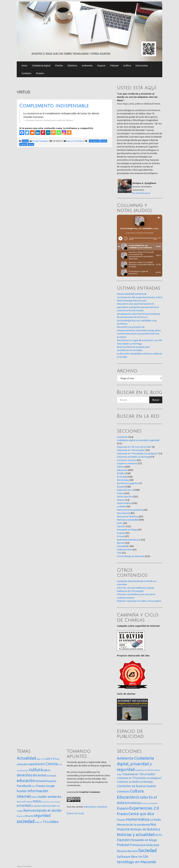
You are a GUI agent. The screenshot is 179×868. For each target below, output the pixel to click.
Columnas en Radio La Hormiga (133, 457)
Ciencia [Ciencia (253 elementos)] (52, 764)
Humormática (124, 503)
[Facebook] (22, 133)
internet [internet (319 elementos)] (24, 796)
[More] (69, 133)
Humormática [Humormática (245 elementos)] (138, 819)
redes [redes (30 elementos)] (20, 811)
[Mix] (53, 133)
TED (119, 553)
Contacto (26, 73)
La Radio (121, 506)
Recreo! (121, 543)
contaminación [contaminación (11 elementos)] (23, 771)
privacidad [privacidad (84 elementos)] (24, 806)
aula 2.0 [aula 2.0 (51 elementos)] (50, 759)
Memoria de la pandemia (130, 510)
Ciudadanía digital (41, 66)
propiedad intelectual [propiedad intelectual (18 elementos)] (41, 806)
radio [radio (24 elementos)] (54, 806)
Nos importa (124, 513)
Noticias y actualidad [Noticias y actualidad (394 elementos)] (136, 835)
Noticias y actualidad (128, 520)
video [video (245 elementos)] (54, 822)
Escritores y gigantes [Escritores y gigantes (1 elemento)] (150, 803)
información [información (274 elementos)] (38, 791)
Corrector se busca (127, 460)
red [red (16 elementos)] (58, 806)
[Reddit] (32, 133)
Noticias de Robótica (128, 516)
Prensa (121, 536)
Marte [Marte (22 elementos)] (34, 797)
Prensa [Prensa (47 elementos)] (135, 845)
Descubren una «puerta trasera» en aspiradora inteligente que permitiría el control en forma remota (138, 307)
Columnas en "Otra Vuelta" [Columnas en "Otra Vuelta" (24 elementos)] (139, 774)
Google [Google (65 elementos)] (50, 786)
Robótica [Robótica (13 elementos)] (21, 816)
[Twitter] (27, 133)
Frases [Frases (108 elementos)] (41, 786)
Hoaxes (121, 500)
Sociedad (122, 546)
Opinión (121, 526)
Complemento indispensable (54, 106)
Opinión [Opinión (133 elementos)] (123, 840)
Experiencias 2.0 (126, 490)
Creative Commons (127, 463)
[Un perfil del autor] (141, 193)
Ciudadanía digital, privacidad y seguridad (138, 440)
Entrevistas (142, 66)
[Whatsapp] (59, 133)
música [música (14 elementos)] (29, 802)
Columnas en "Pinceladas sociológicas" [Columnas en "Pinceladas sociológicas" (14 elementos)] (140, 778)
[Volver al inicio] (75, 813)
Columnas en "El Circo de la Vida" (134, 447)
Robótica (72, 66)
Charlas (59, 66)
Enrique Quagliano (40, 141)
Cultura (121, 467)
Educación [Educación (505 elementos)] (126, 797)
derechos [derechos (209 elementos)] (24, 775)
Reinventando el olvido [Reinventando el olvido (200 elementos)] (42, 810)
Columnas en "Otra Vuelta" (131, 450)
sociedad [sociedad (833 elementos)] (26, 821)
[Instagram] (64, 133)
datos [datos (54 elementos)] (47, 770)
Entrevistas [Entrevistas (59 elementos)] (133, 803)
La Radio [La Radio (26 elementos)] (155, 820)
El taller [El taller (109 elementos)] (142, 797)
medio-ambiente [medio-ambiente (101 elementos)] (49, 797)
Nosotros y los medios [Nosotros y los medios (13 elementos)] (51, 802)
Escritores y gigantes (128, 483)
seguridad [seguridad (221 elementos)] (42, 815)
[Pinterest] (43, 133)
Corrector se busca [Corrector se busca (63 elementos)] (131, 786)
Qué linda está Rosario (129, 540)
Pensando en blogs (127, 530)
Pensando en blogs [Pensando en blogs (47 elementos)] (144, 840)
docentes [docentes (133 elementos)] (40, 775)
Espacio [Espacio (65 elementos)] (51, 781)
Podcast (121, 533)
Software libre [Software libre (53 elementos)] (127, 857)
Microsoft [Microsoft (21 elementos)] (21, 802)
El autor (40, 73)
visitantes (102, 807)
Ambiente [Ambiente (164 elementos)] (125, 758)
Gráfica (127, 66)
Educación (122, 470)
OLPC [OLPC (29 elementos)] (159, 835)
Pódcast (114, 66)
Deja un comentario (75, 141)
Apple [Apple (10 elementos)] (39, 759)
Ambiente (87, 66)
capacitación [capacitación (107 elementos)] (37, 764)
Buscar (156, 400)
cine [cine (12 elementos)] (60, 764)
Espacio (101, 66)
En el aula (122, 477)
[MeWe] (48, 133)
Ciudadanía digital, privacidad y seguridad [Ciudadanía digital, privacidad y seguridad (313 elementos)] (135, 764)
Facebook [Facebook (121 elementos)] (24, 786)
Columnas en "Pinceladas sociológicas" (137, 453)
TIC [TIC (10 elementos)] (41, 822)
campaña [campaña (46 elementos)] (22, 764)
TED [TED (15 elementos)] (140, 857)
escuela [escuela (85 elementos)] (41, 781)
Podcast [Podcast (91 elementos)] (123, 845)
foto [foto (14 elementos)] (34, 786)
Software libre (125, 550)
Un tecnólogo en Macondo (131, 556)
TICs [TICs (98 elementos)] (46, 822)
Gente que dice (125, 496)
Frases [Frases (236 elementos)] (122, 814)
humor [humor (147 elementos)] (22, 791)
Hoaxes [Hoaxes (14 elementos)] (121, 820)
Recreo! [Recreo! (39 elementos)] (133, 851)
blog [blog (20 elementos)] (57, 759)
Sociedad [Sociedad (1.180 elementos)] (147, 850)
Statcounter (90, 807)
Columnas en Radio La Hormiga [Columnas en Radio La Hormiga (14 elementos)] (135, 782)
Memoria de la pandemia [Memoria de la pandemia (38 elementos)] (133, 825)
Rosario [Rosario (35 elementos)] (29, 816)
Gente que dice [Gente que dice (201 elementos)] (141, 814)
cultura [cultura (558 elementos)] (36, 770)
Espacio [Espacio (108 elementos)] (123, 808)
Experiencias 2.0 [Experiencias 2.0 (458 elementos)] (144, 808)
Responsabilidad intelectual (132, 294)
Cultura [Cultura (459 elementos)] (137, 791)
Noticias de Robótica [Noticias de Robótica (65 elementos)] (145, 829)
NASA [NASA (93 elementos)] (37, 801)
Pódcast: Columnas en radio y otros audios (139, 601)
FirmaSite (27, 866)
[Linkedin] (38, 133)
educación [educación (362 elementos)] (26, 781)
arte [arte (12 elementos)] (43, 759)
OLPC (120, 523)
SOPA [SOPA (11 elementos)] (37, 822)
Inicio (24, 66)
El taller (121, 473)
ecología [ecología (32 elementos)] (52, 776)
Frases (120, 493)
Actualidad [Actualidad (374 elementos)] (26, 758)
